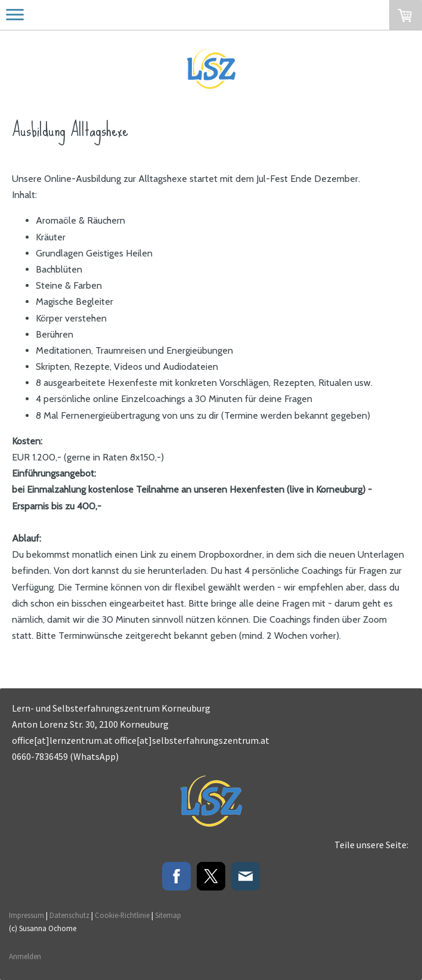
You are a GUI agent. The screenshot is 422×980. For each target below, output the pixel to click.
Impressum (27, 915)
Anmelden (25, 956)
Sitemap (168, 915)
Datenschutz (69, 915)
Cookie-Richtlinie (122, 915)
